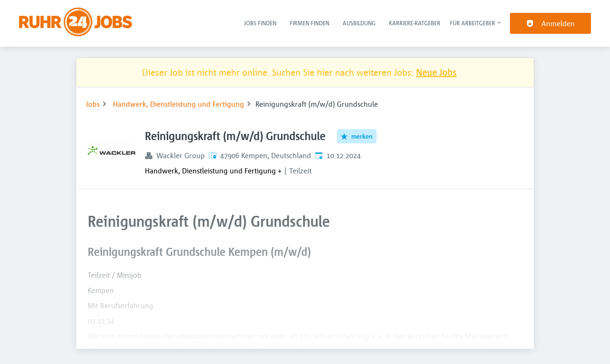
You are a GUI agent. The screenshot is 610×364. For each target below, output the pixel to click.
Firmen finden (310, 23)
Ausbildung (359, 23)
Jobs (93, 104)
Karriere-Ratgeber (415, 23)
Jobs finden (260, 23)
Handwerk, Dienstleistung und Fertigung (178, 104)
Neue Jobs (436, 72)
